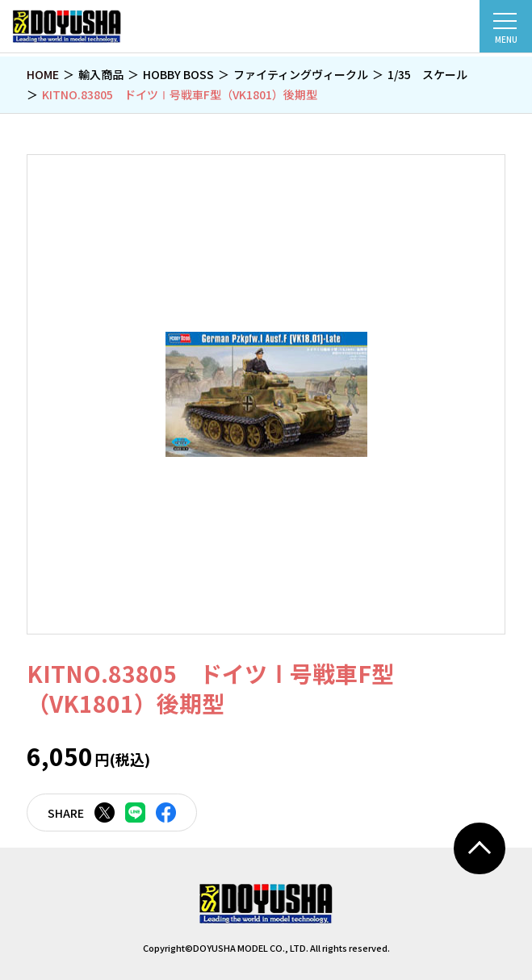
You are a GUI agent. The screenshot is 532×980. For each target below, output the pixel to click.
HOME (43, 74)
